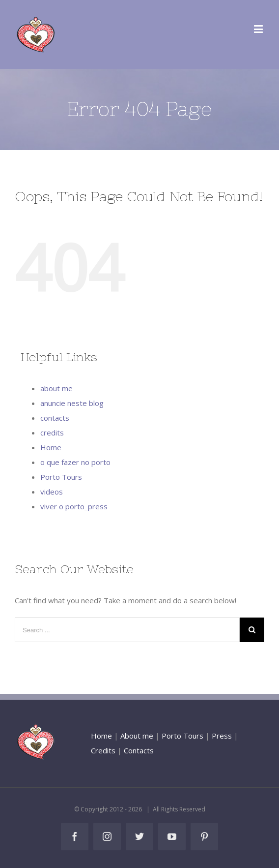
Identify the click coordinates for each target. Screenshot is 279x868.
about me (56, 388)
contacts (55, 418)
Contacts (139, 750)
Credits (103, 750)
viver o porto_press (74, 506)
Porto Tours (61, 477)
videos (52, 492)
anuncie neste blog (72, 403)
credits (52, 433)
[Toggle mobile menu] (259, 29)
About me (137, 736)
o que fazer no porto (75, 462)
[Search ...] (127, 630)
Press (222, 736)
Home (51, 447)
